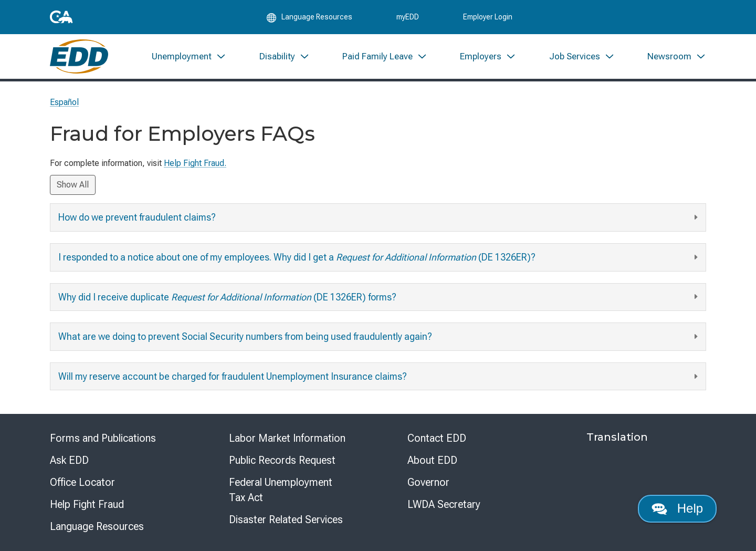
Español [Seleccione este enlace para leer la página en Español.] (64, 102)
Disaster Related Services (286, 519)
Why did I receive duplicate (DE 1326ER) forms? (379, 297)
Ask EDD (69, 460)
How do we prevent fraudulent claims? (379, 218)
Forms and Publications (103, 438)
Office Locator (82, 482)
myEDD (408, 17)
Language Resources (97, 526)
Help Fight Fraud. (195, 163)
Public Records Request (282, 460)
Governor (428, 482)
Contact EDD (437, 438)
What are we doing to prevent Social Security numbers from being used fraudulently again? (379, 337)
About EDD (432, 460)
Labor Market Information (287, 438)
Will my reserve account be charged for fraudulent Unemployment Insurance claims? (379, 377)
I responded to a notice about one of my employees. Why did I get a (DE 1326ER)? (379, 258)
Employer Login (488, 17)
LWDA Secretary (444, 504)
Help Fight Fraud (87, 504)
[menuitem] (189, 56)
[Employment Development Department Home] (79, 56)
